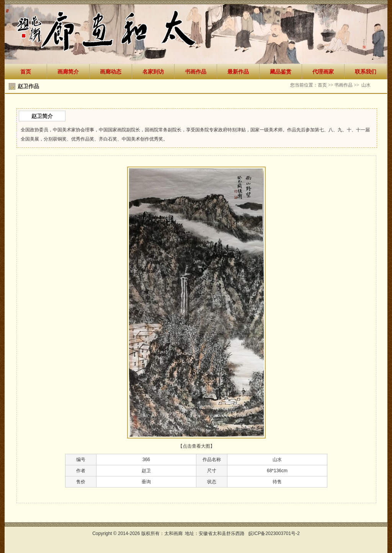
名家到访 (153, 72)
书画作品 (196, 72)
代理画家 (323, 72)
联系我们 (366, 72)
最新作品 (238, 72)
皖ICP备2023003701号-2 (274, 533)
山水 (366, 85)
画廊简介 (68, 72)
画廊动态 (111, 72)
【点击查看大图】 (196, 446)
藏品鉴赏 (281, 72)
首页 (26, 72)
